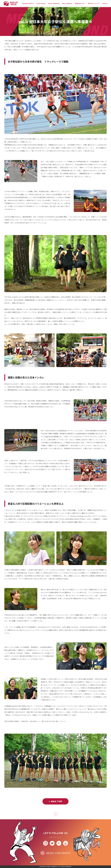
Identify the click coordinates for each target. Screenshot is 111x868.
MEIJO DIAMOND (54, 3)
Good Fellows (41, 3)
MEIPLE (105, 3)
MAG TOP (56, 801)
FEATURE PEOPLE (28, 3)
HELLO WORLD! (67, 3)
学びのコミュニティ (94, 3)
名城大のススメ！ (80, 3)
